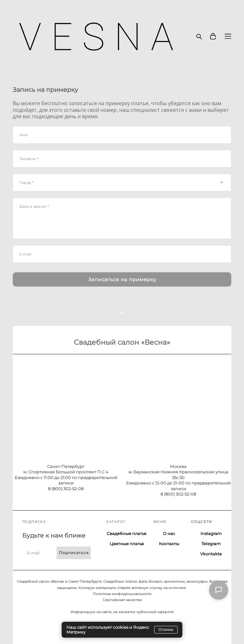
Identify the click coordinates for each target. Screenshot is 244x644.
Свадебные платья (127, 533)
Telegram (211, 544)
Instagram (211, 533)
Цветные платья (127, 544)
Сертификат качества (122, 600)
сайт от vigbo (25, 629)
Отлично (166, 630)
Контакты (169, 544)
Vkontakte (211, 554)
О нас (169, 533)
